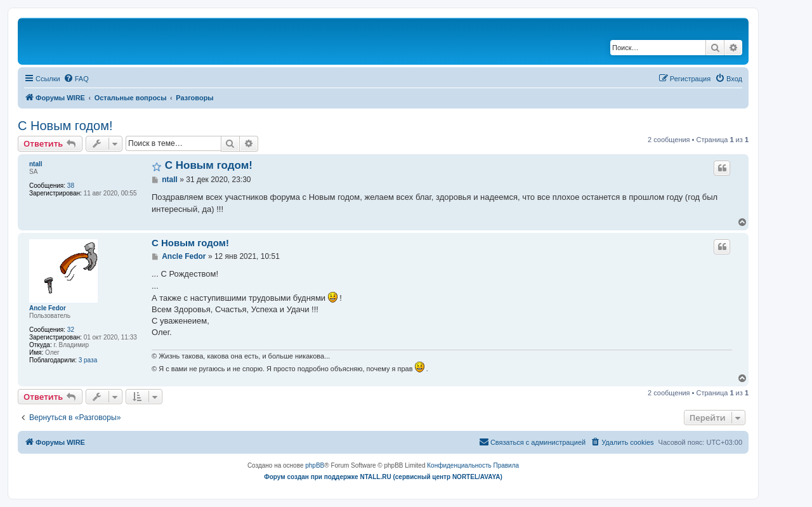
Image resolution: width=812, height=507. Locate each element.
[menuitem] (76, 79)
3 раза (88, 360)
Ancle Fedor (48, 308)
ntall (36, 164)
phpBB (315, 465)
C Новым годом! (65, 126)
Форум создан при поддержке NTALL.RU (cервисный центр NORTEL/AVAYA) (383, 477)
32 (71, 330)
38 (71, 186)
